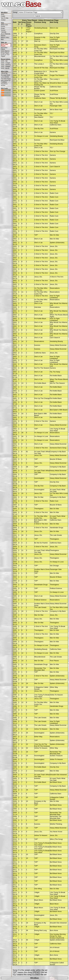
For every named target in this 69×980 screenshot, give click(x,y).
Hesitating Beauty (41, 28)
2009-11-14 (15, 814)
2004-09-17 (15, 532)
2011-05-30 (15, 886)
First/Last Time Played (5, 55)
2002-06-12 (15, 369)
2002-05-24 (15, 357)
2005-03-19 (15, 646)
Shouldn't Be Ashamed (58, 775)
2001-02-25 (15, 91)
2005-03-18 (15, 643)
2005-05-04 (15, 673)
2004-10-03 (15, 555)
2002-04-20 (15, 278)
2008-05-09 (15, 757)
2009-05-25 (15, 787)
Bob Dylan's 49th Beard (59, 410)
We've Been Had (56, 110)
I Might (37, 892)
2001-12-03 (15, 221)
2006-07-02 (15, 703)
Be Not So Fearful (41, 543)
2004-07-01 (15, 498)
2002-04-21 (15, 281)
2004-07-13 (15, 509)
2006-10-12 (15, 722)
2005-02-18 (15, 616)
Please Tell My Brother (40, 88)
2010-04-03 (15, 840)
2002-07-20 (15, 376)
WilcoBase (34, 978)
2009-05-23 (15, 783)
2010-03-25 (15, 829)
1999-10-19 (15, 29)
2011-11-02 (15, 916)
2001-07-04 (15, 141)
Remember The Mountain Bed (40, 669)
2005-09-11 (15, 684)
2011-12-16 (15, 924)
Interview (38, 307)
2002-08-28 (15, 422)
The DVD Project (6, 79)
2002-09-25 (15, 437)
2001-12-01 (15, 213)
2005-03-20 (15, 650)
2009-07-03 (15, 795)
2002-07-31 (15, 407)
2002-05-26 (15, 365)
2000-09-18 (15, 76)
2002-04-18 (15, 270)
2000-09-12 (15, 72)
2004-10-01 (15, 551)
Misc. (3, 39)
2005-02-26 (15, 627)
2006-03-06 (15, 688)
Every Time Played (5, 45)
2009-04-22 (15, 779)
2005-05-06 (15, 681)
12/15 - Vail (4, 61)
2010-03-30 (15, 836)
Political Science (56, 588)
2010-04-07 (15, 844)
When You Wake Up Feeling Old (42, 84)
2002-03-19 (15, 266)
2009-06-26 (15, 791)
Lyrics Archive (5, 77)
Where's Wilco (5, 38)
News (3, 14)
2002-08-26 (15, 418)
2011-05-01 (15, 859)
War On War (54, 235)
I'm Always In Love (41, 136)
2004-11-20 (15, 585)
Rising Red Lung (41, 930)
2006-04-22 (15, 700)
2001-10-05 (15, 186)
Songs (3, 28)
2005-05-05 (15, 677)
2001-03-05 (15, 114)
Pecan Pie (54, 72)
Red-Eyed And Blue (57, 49)
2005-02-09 (15, 593)
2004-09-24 (15, 544)
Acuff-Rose (54, 91)
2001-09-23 (15, 160)
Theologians (39, 509)
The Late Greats (56, 535)
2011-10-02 (15, 909)
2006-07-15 (15, 715)
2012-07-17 (15, 935)
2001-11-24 (15, 198)
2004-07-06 (15, 502)
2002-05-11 (15, 323)
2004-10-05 (15, 559)
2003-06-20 (15, 456)
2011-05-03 (15, 867)
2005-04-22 (15, 662)
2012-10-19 (15, 960)
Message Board (6, 75)
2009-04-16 (15, 772)
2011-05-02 (15, 863)
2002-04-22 (15, 285)
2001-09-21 (15, 152)
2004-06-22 (15, 490)
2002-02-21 (15, 240)
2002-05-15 (15, 335)
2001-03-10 (15, 129)
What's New (4, 25)
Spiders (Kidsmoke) (57, 243)
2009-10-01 (15, 798)
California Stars (56, 87)
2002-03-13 (15, 255)
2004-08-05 (15, 521)
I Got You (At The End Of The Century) (42, 745)
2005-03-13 (15, 631)
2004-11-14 (15, 578)
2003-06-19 (15, 452)
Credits (3, 16)
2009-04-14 (15, 768)
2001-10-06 (15, 190)
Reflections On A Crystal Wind (41, 72)
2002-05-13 (15, 331)
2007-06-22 (15, 734)
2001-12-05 (15, 224)
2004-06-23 (15, 494)
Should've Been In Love (59, 83)
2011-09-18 (15, 893)
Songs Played (5, 53)
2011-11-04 (15, 920)
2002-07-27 (15, 395)
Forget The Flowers (57, 75)
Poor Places (54, 661)
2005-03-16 (15, 639)
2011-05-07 (15, 878)
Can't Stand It (55, 167)
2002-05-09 (15, 319)
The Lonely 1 (39, 64)
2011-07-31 (15, 890)
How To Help (5, 18)
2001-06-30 (15, 133)
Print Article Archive (4, 85)
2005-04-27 (15, 669)
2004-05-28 (15, 475)
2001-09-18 (15, 148)
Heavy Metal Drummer (58, 41)
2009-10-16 (15, 802)
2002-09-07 (15, 426)
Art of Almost (55, 947)
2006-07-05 (15, 707)
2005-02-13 (15, 605)
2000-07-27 (15, 61)
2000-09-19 (15, 80)
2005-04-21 (15, 658)
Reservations (55, 288)
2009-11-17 (15, 821)
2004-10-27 (15, 566)
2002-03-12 (15, 251)
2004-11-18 (15, 582)
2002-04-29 (15, 308)
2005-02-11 (15, 597)
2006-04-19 (15, 696)
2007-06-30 (15, 741)
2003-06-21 (15, 460)
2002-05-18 (15, 346)
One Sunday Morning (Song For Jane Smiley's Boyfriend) (58, 936)
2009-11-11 (15, 810)
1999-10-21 (15, 38)
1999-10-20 (15, 34)
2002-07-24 (15, 388)
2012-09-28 (15, 941)
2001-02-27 (15, 99)
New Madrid (39, 117)
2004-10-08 (15, 563)
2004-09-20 (15, 536)
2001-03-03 (15, 107)
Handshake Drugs (57, 528)
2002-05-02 (15, 316)
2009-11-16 (15, 817)
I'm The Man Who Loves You (41, 50)
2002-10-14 (15, 449)
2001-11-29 (15, 209)
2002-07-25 (15, 392)
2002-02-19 (15, 236)
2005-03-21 (15, 654)
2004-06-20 (15, 487)
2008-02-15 (15, 749)
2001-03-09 (15, 126)
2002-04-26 (15, 297)
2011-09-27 (15, 901)
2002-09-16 (15, 433)
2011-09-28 (15, 905)
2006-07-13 (15, 711)
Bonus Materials (6, 34)
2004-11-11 (15, 574)
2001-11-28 (15, 205)
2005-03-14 (15, 635)
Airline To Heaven (56, 695)
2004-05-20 (15, 471)
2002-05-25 (15, 361)
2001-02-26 (15, 95)
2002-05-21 (15, 354)
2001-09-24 (15, 164)
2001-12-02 (15, 217)
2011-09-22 (15, 897)
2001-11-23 (15, 194)
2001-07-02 (15, 137)
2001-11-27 (15, 202)
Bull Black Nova (56, 782)
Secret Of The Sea (41, 68)
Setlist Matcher (5, 51)
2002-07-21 (15, 380)
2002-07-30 (15, 403)
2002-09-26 (15, 441)
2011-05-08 (15, 882)
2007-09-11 (15, 745)
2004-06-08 (15, 483)
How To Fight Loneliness (55, 38)
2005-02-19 (15, 620)
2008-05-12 (15, 760)
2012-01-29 (15, 928)
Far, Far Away (55, 372)
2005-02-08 (15, 589)
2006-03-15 (15, 692)
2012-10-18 (15, 956)
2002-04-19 (15, 274)
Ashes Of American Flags (48, 20)
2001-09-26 (15, 167)
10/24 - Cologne (6, 63)
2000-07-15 (15, 53)
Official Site (4, 73)
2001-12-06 (15, 228)
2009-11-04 (15, 806)
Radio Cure (54, 193)
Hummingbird (39, 478)
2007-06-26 (15, 738)
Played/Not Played (4, 48)
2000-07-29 (15, 65)
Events (3, 26)
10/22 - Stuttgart (6, 66)
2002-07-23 (15, 384)
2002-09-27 (15, 445)
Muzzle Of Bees (56, 459)
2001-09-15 (15, 145)
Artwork (3, 36)
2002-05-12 (15, 327)
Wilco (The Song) (56, 839)
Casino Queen (40, 91)
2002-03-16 (15, 262)
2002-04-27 (15, 300)
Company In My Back (58, 452)
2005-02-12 (15, 601)
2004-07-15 (15, 513)
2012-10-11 (15, 948)
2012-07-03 (15, 931)
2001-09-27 (15, 171)
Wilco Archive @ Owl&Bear (6, 81)
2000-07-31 (15, 69)
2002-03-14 (15, 259)
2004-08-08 (15, 528)
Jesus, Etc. (54, 246)
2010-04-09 (15, 848)
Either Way (54, 687)
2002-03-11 (15, 247)
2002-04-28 (15, 304)
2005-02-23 (15, 624)
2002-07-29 (15, 399)
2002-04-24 (15, 289)
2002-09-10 (15, 430)
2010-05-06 (15, 855)
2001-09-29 (15, 175)
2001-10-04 (15, 183)
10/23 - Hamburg (6, 65)
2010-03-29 (15, 833)
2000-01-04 (15, 42)
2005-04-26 (15, 665)
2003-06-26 (15, 464)
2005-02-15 (15, 608)
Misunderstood (40, 56)
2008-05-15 (15, 764)
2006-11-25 (15, 726)
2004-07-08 (15, 506)
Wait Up (37, 41)
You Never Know (56, 832)
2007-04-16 (15, 730)
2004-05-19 (15, 468)
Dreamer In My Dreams (40, 38)
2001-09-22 (15, 156)
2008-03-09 (15, 753)
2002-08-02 (15, 411)
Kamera (53, 132)
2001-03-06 (15, 118)
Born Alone (54, 930)
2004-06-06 (15, 479)
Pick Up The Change (58, 151)
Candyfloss (38, 34)
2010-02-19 (15, 825)
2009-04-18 (15, 776)
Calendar (4, 32)
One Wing (38, 889)
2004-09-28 (15, 547)
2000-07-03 (15, 46)
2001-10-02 (15, 179)
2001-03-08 (15, 122)
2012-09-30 (15, 945)
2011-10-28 (15, 912)
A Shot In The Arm (41, 151)
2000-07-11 (15, 50)
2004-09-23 (15, 540)
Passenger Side (56, 106)
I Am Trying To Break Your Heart (58, 122)
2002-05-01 (15, 312)
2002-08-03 (15, 414)
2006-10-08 (15, 719)
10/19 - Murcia (5, 68)
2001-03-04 (15, 110)
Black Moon (39, 900)
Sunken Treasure (56, 756)
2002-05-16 (15, 338)
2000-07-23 (15, 57)
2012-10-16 (15, 952)
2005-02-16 (15, 612)
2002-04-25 (15, 293)
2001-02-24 (15, 88)
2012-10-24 (15, 964)
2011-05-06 (15, 874)
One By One (54, 34)
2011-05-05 (15, 871)
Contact (3, 20)
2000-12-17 (15, 84)
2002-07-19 (15, 373)
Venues (3, 30)
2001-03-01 (15, 103)
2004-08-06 (15, 525)
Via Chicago (54, 566)
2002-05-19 (15, 350)
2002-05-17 (15, 342)
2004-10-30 (15, 570)
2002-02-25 (15, 243)
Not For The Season (42, 368)
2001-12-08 (15, 232)
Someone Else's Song (58, 448)
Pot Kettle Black (40, 319)
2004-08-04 (15, 517)
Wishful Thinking (56, 824)
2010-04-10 (15, 852)
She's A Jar (54, 28)
